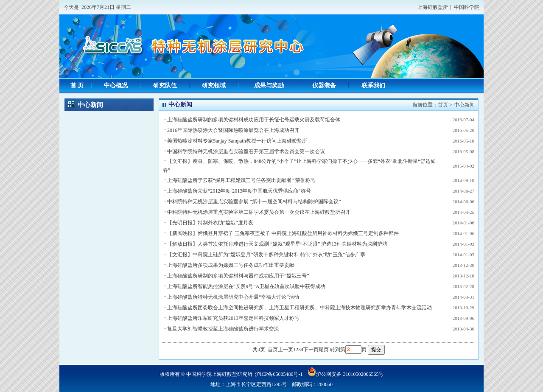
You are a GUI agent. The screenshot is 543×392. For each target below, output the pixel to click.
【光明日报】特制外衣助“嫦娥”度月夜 (210, 223)
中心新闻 (465, 105)
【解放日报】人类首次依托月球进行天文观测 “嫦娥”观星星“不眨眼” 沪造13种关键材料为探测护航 (277, 244)
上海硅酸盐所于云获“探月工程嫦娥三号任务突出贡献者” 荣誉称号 (241, 180)
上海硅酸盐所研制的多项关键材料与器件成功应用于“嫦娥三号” (238, 276)
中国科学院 (467, 7)
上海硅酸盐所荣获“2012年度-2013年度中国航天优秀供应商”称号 (239, 191)
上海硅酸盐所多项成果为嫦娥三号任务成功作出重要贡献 (231, 265)
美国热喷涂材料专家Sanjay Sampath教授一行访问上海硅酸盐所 (237, 141)
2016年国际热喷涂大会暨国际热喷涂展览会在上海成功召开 (233, 130)
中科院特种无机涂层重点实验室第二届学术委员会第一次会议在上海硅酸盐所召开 (259, 212)
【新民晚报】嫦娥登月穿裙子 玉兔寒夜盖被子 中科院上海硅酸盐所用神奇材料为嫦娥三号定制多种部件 (283, 233)
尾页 (324, 350)
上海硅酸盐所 (433, 7)
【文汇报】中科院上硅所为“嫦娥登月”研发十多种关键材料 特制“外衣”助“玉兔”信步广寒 (266, 255)
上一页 (285, 350)
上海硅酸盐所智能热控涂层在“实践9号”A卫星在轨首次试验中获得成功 (246, 286)
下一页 (311, 350)
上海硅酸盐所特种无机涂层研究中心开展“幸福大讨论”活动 (233, 297)
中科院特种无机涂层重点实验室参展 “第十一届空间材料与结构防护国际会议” (254, 202)
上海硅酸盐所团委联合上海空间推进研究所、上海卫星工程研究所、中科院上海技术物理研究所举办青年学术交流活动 (299, 308)
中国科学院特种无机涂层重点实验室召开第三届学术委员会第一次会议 (246, 151)
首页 (443, 105)
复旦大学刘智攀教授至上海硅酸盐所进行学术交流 (223, 329)
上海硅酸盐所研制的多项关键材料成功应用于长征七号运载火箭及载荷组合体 (254, 120)
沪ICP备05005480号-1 (279, 374)
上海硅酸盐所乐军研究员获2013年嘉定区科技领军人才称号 (233, 318)
